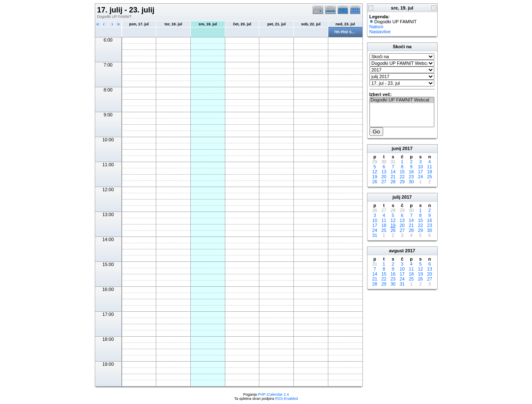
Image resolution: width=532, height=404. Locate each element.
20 (384, 177)
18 (429, 172)
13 (384, 172)
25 (429, 177)
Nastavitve (380, 32)
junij (396, 148)
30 (411, 182)
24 (420, 177)
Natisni (377, 27)
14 (393, 172)
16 (411, 172)
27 (384, 182)
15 (402, 172)
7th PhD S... (345, 32)
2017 (407, 148)
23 (411, 177)
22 (402, 177)
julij (396, 197)
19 (374, 177)
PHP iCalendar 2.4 (273, 394)
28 (393, 182)
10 (420, 167)
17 (420, 172)
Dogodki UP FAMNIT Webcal (402, 100)
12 (374, 172)
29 (402, 182)
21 (393, 177)
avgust (396, 251)
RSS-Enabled (287, 399)
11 (429, 167)
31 (374, 235)
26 (374, 182)
